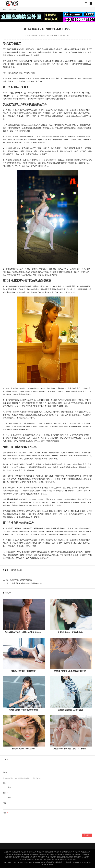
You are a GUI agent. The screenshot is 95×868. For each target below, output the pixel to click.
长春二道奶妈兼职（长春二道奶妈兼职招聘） (71, 671)
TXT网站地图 (67, 862)
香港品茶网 (72, 860)
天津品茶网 (41, 857)
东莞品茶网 (41, 852)
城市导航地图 (48, 862)
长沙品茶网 (24, 852)
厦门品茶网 (9, 857)
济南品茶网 (26, 854)
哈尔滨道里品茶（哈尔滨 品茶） (24, 749)
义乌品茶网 (22, 860)
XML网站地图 (58, 862)
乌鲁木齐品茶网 (51, 857)
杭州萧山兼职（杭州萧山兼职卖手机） (24, 710)
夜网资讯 (13, 10)
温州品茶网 (61, 857)
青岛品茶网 (67, 854)
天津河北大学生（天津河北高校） (71, 632)
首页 (7, 10)
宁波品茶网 (42, 854)
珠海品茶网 (31, 860)
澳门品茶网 (64, 860)
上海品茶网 (8, 852)
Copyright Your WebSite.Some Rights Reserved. (24, 862)
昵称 (5, 783)
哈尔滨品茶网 (86, 852)
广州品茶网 (57, 852)
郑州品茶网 (39, 860)
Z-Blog (85, 862)
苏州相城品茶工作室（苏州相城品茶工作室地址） (24, 632)
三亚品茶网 (85, 854)
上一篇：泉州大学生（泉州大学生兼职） (19, 580)
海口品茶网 (77, 852)
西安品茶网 (77, 857)
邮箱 (5, 793)
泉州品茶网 (59, 854)
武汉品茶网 (69, 857)
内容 (5, 813)
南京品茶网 (50, 854)
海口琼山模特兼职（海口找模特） (24, 671)
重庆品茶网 (47, 860)
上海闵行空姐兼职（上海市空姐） (71, 710)
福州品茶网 (49, 852)
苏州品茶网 (25, 857)
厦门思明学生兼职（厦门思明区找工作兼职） (71, 749)
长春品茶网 (16, 852)
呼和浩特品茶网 (67, 852)
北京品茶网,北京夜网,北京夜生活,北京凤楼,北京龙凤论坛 (12, 3)
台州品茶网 (33, 857)
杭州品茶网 (17, 854)
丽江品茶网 (55, 860)
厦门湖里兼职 (16, 570)
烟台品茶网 (86, 857)
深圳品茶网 (17, 857)
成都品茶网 (33, 852)
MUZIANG (50, 865)
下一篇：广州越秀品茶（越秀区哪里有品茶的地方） (23, 583)
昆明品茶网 (34, 854)
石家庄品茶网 (76, 854)
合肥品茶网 (9, 854)
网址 (5, 803)
